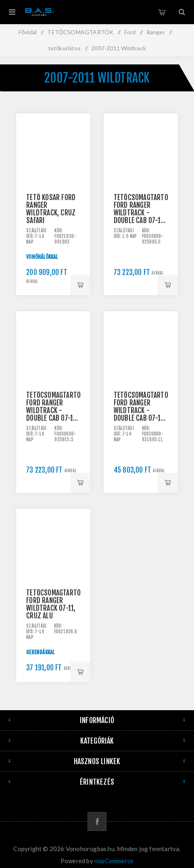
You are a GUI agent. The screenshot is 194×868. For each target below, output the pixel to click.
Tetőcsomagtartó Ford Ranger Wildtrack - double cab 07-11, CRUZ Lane (141, 407)
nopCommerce (114, 861)
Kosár (162, 12)
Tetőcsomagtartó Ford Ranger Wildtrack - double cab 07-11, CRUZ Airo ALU (141, 209)
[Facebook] (97, 821)
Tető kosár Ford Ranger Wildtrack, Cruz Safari (51, 209)
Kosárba (80, 285)
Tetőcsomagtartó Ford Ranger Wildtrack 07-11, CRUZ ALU (53, 604)
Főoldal (28, 32)
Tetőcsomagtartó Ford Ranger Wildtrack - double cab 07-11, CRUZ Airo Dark (53, 407)
